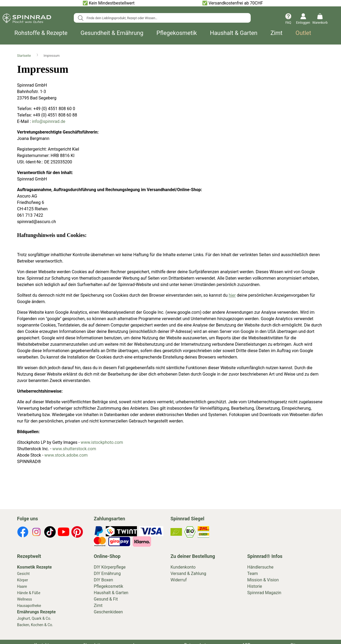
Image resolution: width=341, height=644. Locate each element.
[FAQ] (288, 19)
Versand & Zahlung (188, 573)
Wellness (25, 599)
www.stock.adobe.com (67, 455)
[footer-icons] (23, 533)
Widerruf (179, 580)
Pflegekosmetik (177, 33)
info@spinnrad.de (49, 121)
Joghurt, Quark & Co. (34, 618)
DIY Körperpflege (110, 567)
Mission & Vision (263, 580)
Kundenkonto (183, 567)
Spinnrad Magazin (264, 593)
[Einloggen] (302, 19)
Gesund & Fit (106, 599)
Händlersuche (260, 567)
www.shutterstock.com (74, 449)
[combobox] (162, 18)
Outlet (303, 33)
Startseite (24, 56)
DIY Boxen (103, 580)
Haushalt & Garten (234, 33)
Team (253, 573)
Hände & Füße (29, 593)
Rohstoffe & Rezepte (41, 33)
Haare (22, 586)
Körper (23, 580)
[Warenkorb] (320, 19)
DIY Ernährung (107, 573)
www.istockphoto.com (102, 442)
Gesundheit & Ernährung (112, 33)
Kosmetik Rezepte (34, 567)
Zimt (276, 33)
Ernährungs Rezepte (36, 612)
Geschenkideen (108, 612)
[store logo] (27, 19)
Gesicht (23, 574)
